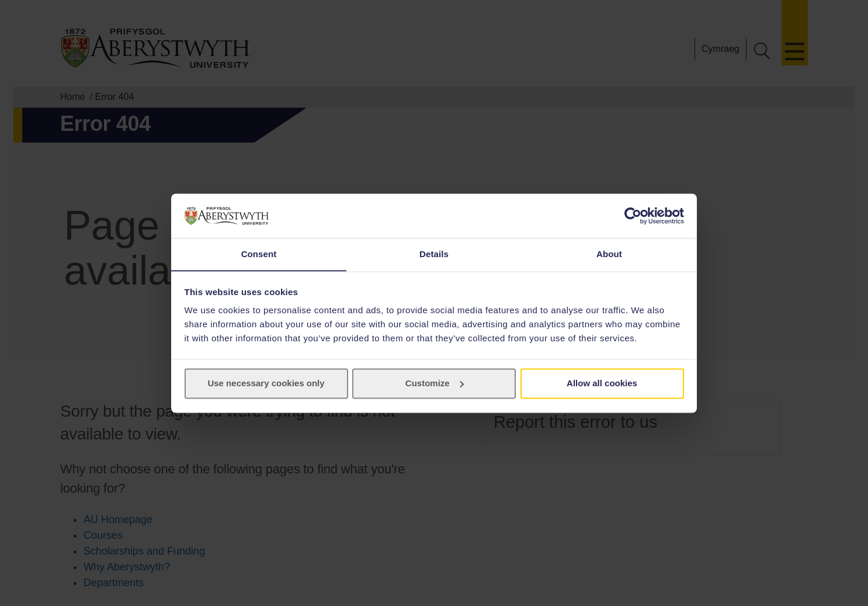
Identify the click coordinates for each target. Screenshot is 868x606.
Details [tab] (434, 254)
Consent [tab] (259, 254)
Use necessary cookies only (266, 384)
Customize (435, 384)
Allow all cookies (602, 384)
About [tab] (609, 254)
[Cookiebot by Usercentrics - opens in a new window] (633, 216)
